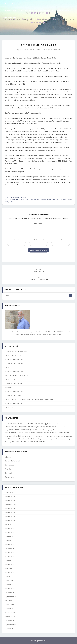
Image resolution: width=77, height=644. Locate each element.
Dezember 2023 (10, 509)
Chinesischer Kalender (32, 199)
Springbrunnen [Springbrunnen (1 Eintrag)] (52, 439)
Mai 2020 (8, 525)
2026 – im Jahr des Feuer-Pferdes (16, 351)
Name (17, 240)
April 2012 (8, 569)
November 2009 (10, 617)
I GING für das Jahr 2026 (13, 355)
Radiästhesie (9, 477)
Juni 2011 (8, 577)
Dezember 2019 (10, 529)
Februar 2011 (9, 581)
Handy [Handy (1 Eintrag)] (45, 433)
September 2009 (10, 625)
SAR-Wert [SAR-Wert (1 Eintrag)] (46, 439)
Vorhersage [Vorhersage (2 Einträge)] (8, 442)
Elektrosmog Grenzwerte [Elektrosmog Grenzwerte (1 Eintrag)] (60, 427)
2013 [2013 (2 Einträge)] (9, 424)
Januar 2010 (9, 609)
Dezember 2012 (10, 565)
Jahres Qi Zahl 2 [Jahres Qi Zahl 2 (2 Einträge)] (59, 436)
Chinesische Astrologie (12, 197)
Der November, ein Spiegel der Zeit (17, 375)
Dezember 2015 (10, 545)
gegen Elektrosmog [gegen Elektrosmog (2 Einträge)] (37, 432)
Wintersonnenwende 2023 (14, 391)
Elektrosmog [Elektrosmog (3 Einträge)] (32, 427)
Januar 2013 (9, 561)
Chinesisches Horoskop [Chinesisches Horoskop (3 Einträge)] (13, 427)
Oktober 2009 (9, 621)
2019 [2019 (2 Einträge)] (15, 424)
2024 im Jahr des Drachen (13, 383)
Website (60, 240)
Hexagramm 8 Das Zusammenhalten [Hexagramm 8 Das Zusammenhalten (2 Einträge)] (58, 432)
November (8, 387)
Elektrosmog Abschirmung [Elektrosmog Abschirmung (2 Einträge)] (45, 427)
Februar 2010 (9, 605)
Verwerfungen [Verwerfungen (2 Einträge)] (67, 439)
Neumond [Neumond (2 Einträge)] (16, 439)
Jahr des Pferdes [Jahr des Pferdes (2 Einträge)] (38, 436)
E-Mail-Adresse (38, 240)
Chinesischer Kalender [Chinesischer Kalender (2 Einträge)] (56, 424)
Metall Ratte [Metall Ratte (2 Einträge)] (9, 439)
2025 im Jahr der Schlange (14, 363)
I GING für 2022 (10, 407)
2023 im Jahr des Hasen (13, 395)
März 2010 (8, 601)
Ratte (11, 202)
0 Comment (55, 50)
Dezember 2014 (10, 553)
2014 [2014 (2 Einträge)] (12, 424)
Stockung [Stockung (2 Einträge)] (59, 439)
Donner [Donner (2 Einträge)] (25, 427)
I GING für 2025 (10, 367)
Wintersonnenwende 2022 (14, 403)
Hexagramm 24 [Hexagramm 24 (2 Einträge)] (9, 436)
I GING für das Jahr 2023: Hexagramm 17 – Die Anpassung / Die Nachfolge (30, 399)
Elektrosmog (9, 465)
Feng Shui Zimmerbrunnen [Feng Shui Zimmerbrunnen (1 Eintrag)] (25, 433)
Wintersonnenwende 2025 (14, 359)
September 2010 (10, 597)
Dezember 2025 (10, 497)
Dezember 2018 (10, 533)
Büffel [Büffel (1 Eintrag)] (24, 424)
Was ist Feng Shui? (31, 11)
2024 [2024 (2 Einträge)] (21, 424)
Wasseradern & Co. (47, 11)
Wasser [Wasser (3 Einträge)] (15, 442)
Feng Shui (24, 197)
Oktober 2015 (9, 549)
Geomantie (9, 473)
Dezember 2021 (10, 517)
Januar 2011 (9, 585)
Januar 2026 (9, 493)
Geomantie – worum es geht (12, 11)
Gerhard (24, 50)
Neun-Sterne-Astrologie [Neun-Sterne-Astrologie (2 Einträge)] (27, 439)
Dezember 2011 (10, 573)
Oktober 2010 (9, 593)
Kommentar (39, 223)
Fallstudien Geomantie (64, 11)
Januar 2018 (9, 537)
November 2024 (10, 505)
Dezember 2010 (10, 589)
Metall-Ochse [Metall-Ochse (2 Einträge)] (68, 436)
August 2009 (9, 629)
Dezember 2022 (10, 513)
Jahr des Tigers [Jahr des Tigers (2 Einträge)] (49, 436)
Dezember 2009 (10, 613)
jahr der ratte (62, 199)
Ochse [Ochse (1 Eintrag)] (36, 439)
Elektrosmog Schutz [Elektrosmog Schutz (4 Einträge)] (17, 430)
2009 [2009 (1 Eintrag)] (6, 424)
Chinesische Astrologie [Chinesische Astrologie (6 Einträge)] (37, 424)
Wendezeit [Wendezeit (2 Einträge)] (21, 442)
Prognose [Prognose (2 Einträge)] (41, 439)
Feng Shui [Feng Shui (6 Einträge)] (31, 430)
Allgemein (8, 457)
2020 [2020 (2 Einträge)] (18, 424)
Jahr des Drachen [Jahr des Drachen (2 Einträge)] (27, 436)
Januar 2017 (9, 541)
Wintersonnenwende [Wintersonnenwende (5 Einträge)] (35, 442)
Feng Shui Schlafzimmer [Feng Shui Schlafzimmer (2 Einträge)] (56, 430)
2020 (6, 199)
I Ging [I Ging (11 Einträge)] (18, 436)
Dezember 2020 (10, 521)
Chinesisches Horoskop (48, 199)
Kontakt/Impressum (9, 18)
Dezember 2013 (10, 557)
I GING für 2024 (10, 379)
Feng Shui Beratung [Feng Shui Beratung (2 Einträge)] (42, 430)
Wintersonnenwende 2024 (14, 371)
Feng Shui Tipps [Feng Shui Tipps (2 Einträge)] (14, 432)
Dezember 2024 (10, 501)
